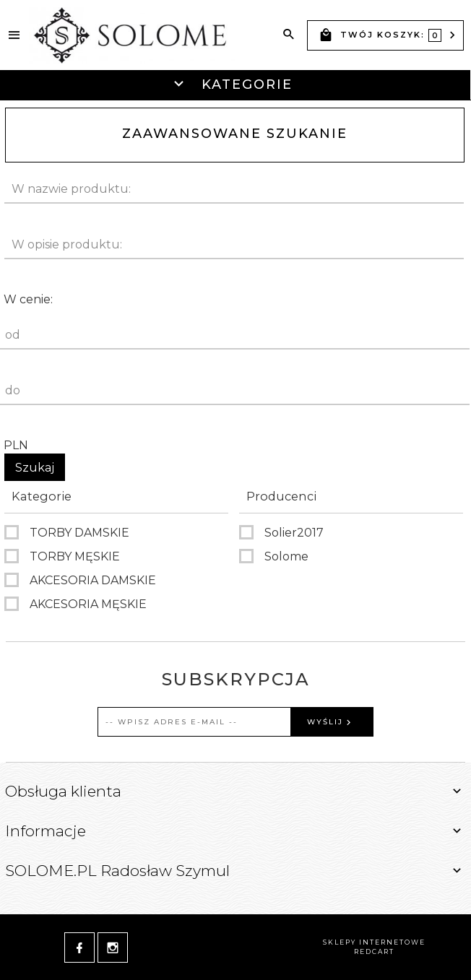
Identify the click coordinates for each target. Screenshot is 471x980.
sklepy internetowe (374, 942)
